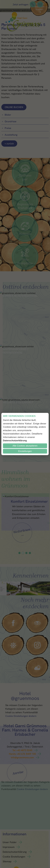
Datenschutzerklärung (15, 441)
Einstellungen (25, 451)
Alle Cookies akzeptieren (25, 446)
